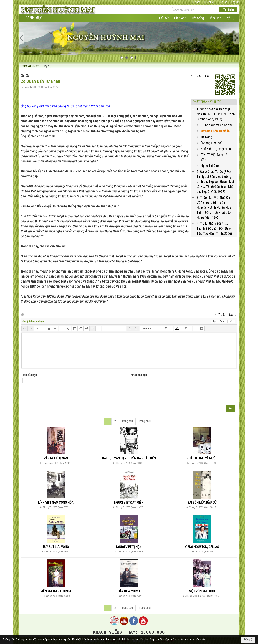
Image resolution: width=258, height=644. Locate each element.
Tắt (214, 321)
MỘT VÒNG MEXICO (202, 591)
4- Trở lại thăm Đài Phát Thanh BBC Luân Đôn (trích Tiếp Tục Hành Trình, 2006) (215, 228)
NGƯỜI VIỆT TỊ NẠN (129, 547)
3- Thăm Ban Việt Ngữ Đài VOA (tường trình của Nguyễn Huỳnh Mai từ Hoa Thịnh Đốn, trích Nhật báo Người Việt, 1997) (214, 208)
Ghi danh (196, 2)
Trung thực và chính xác (217, 125)
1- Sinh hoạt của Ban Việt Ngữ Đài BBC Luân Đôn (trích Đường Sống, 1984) (216, 114)
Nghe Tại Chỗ (210, 166)
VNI (231, 321)
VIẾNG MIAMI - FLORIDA (56, 591)
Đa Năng (207, 137)
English (235, 2)
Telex (223, 321)
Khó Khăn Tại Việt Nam (216, 149)
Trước (198, 76)
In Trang (22, 314)
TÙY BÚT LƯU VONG (56, 547)
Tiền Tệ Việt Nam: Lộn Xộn (215, 157)
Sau (207, 76)
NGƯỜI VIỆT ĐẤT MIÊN (129, 502)
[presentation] (51, 395)
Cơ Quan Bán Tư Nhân (215, 131)
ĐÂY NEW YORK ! (129, 591)
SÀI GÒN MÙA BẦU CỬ (202, 502)
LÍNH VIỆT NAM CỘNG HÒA (56, 502)
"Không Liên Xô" (211, 143)
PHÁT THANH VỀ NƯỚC (207, 102)
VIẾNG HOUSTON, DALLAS (202, 547)
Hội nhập (209, 2)
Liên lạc (223, 2)
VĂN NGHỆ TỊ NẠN (56, 458)
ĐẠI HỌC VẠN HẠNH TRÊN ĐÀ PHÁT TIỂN (129, 458)
